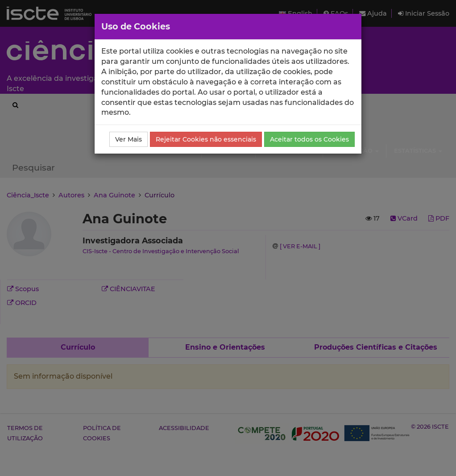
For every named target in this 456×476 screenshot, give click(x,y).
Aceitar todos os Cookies (309, 139)
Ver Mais (129, 139)
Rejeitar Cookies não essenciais (206, 139)
